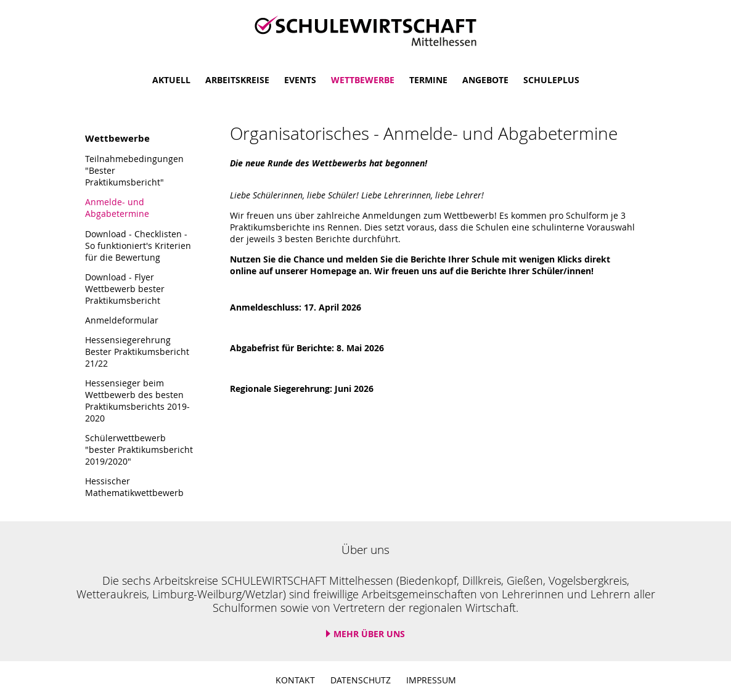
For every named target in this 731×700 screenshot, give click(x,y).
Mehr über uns (369, 634)
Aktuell (171, 80)
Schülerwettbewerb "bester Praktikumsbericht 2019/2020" (139, 450)
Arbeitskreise (237, 80)
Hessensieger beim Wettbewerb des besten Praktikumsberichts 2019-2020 (137, 401)
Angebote (485, 80)
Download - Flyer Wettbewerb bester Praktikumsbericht (125, 289)
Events (300, 80)
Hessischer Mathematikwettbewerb (134, 487)
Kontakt (295, 680)
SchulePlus (551, 80)
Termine (428, 80)
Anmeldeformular (122, 320)
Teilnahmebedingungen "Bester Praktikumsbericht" (134, 170)
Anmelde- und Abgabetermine (117, 208)
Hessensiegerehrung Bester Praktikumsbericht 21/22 (137, 352)
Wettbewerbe (363, 80)
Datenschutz (361, 680)
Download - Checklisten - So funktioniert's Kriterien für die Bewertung (138, 246)
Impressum (431, 680)
